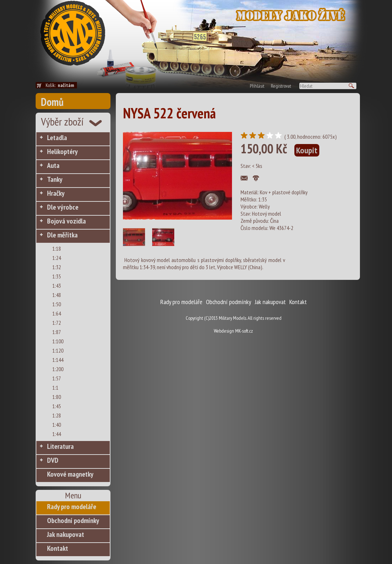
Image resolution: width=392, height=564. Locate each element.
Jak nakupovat (66, 534)
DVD (53, 460)
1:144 (58, 360)
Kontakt (58, 548)
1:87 (57, 332)
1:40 (57, 425)
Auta (53, 165)
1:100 (58, 341)
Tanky (55, 179)
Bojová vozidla (66, 221)
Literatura (60, 446)
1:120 (58, 350)
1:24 (57, 258)
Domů (52, 102)
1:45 (57, 406)
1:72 (57, 323)
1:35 (57, 276)
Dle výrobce (63, 207)
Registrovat (281, 86)
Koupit (307, 150)
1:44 (57, 434)
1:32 (57, 267)
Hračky (56, 193)
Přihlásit (257, 86)
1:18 (57, 248)
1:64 (57, 313)
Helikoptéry (62, 152)
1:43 (57, 286)
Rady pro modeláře (72, 507)
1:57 (57, 378)
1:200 (58, 369)
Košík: (61, 85)
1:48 (57, 295)
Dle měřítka (62, 235)
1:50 (57, 304)
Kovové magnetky (70, 474)
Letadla (57, 138)
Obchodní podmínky (73, 521)
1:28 (57, 415)
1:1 (55, 388)
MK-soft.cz (244, 331)
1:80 (57, 397)
